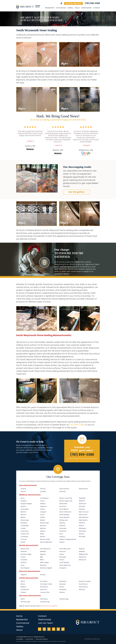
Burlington (24, 523)
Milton (42, 560)
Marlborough (44, 523)
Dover (23, 565)
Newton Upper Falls (66, 501)
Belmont (23, 515)
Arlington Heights (26, 504)
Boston (23, 584)
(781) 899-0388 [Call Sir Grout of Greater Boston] (92, 3)
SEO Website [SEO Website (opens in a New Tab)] (88, 639)
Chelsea (23, 592)
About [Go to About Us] (77, 8)
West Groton (83, 515)
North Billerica (64, 509)
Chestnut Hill (25, 534)
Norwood (63, 551)
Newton (43, 537)
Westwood (82, 557)
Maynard (43, 526)
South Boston (83, 584)
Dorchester (44, 581)
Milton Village (44, 562)
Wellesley (82, 551)
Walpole (82, 549)
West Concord (84, 512)
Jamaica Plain (45, 592)
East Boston (44, 587)
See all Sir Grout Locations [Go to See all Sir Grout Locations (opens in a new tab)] (49, 606)
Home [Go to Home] (19, 616)
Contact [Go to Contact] (96, 8)
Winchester (83, 531)
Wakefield (82, 498)
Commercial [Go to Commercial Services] (61, 8)
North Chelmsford (65, 512)
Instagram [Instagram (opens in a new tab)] (40, 629)
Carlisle (23, 528)
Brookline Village (26, 554)
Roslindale (63, 590)
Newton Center (45, 539)
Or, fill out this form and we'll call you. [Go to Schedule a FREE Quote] (82, 459)
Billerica (23, 517)
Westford (82, 523)
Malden (43, 520)
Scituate (43, 575)
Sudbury (62, 537)
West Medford (84, 517)
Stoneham (63, 531)
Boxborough (25, 520)
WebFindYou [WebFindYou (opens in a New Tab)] (96, 639)
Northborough (25, 602)
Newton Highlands (46, 542)
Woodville (82, 537)
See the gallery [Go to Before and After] (76, 192)
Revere (62, 587)
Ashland (23, 506)
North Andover (64, 489)
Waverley (82, 506)
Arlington (24, 501)
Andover (23, 489)
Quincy (62, 554)
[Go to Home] (30, 7)
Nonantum (63, 506)
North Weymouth (65, 549)
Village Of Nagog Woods (68, 539)
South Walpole (64, 562)
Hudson (43, 509)
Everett (23, 542)
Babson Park (25, 549)
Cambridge (25, 526)
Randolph (63, 557)
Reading (62, 523)
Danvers (43, 489)
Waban (62, 542)
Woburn (82, 534)
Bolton (23, 599)
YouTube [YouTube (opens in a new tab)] (54, 629)
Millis (42, 557)
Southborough (45, 602)
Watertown (83, 504)
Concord (24, 539)
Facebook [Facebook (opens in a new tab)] (44, 629)
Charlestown (25, 590)
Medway (43, 554)
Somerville (63, 528)
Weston (81, 526)
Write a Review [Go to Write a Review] (61, 3)
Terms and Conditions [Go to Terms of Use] (42, 639)
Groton (42, 501)
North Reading (64, 515)
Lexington (43, 512)
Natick (42, 534)
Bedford (23, 512)
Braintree (24, 551)
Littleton (43, 517)
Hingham (24, 575)
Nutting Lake (64, 520)
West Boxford (83, 489)
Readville (62, 584)
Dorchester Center (46, 584)
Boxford (23, 491)
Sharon (62, 560)
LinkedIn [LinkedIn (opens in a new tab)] (58, 629)
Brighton (23, 587)
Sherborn (63, 526)
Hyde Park (43, 590)
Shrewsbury (44, 599)
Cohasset (24, 560)
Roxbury (62, 592)
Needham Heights (46, 568)
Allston (23, 581)
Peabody (63, 491)
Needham (43, 565)
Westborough (64, 599)
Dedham (24, 562)
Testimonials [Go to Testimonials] (86, 8)
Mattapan (63, 581)
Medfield (43, 551)
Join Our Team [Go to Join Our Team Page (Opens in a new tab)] (45, 623)
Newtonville (63, 504)
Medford (43, 528)
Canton (23, 557)
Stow (61, 534)
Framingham (44, 498)
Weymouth (83, 560)
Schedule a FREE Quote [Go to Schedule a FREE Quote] (73, 3)
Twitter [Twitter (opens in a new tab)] (49, 629)
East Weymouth (45, 549)
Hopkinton (43, 506)
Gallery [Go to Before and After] (70, 8)
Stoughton (63, 568)
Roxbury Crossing (85, 581)
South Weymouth (65, 565)
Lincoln (42, 515)
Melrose (43, 531)
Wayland (82, 509)
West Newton (83, 520)
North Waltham (65, 517)
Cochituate (24, 537)
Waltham (82, 501)
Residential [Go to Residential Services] (50, 8)
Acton (23, 498)
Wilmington (83, 528)
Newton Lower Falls (66, 498)
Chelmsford (25, 531)
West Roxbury (83, 587)
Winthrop (82, 590)
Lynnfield (43, 491)
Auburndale (25, 509)
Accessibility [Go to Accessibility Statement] (20, 639)
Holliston (43, 504)
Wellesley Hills (83, 554)
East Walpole (25, 568)
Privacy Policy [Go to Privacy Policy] (29, 639)
